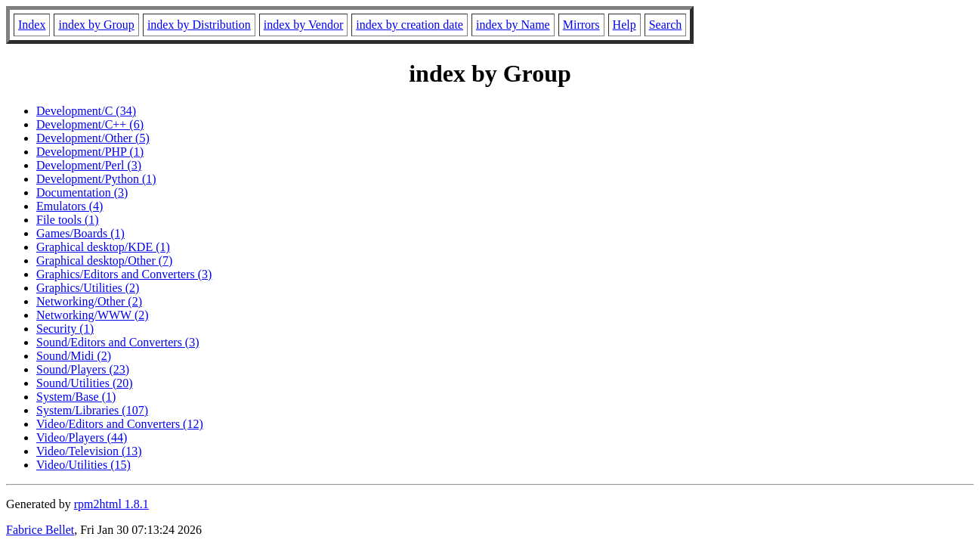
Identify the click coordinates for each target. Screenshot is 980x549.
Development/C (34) (86, 111)
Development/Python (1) (96, 179)
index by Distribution (199, 25)
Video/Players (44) (82, 437)
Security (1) (65, 329)
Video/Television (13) (89, 451)
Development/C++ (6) (90, 124)
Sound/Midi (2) (74, 356)
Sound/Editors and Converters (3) (118, 342)
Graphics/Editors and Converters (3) (124, 274)
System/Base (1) (76, 397)
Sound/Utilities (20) (85, 383)
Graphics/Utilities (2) (88, 288)
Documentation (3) (82, 192)
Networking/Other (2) (89, 301)
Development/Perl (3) (89, 165)
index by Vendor (303, 25)
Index (32, 25)
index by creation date (410, 25)
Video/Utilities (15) (83, 465)
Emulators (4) (70, 206)
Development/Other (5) (93, 138)
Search (666, 25)
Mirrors (581, 25)
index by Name (513, 25)
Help (624, 25)
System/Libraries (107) (92, 410)
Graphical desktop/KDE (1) (103, 247)
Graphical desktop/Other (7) (104, 261)
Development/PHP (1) (90, 152)
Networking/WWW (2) (93, 315)
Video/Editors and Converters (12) (120, 424)
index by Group (96, 25)
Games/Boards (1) (80, 233)
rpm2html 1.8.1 (111, 504)
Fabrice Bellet (40, 530)
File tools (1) (68, 220)
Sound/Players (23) (83, 369)
